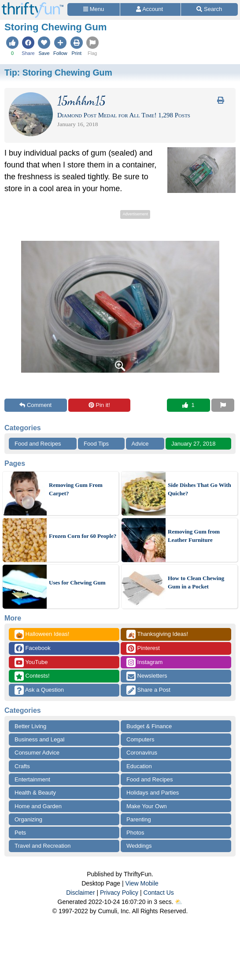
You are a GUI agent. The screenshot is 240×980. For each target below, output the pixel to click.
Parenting (139, 819)
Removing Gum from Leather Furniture (194, 536)
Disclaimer (80, 893)
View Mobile (142, 883)
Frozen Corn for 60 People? (83, 536)
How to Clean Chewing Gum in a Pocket (196, 583)
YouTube (31, 662)
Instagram (144, 662)
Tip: (58, 73)
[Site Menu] (94, 9)
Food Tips (96, 444)
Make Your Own (147, 806)
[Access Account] (150, 9)
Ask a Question (39, 690)
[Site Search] (209, 9)
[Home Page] (33, 5)
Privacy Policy (119, 893)
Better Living (30, 726)
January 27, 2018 (193, 444)
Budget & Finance (149, 726)
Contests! (32, 676)
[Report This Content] (223, 405)
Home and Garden (38, 806)
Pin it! (99, 405)
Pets (20, 833)
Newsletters (147, 676)
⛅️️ (179, 902)
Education (139, 766)
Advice (140, 444)
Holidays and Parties (153, 793)
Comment (35, 405)
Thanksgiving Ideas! (157, 634)
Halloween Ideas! (42, 634)
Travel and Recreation (42, 846)
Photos (135, 833)
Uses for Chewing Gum (77, 583)
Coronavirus (142, 753)
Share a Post (148, 690)
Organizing (28, 819)
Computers (140, 739)
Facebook (33, 648)
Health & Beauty (35, 793)
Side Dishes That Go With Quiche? (199, 489)
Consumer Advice (37, 753)
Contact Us (159, 893)
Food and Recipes (38, 444)
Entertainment (32, 779)
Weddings (139, 846)
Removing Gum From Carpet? (76, 489)
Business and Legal (39, 739)
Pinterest (143, 648)
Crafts (22, 766)
